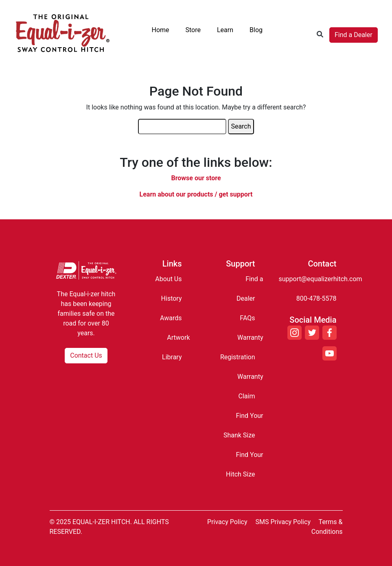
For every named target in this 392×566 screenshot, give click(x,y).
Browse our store (196, 178)
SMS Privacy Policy (283, 522)
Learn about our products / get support (196, 194)
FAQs (247, 318)
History (172, 298)
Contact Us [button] (86, 355)
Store (193, 30)
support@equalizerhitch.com (321, 279)
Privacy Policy (227, 522)
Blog (256, 30)
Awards (171, 318)
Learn (225, 30)
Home (160, 30)
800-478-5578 (316, 298)
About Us (168, 279)
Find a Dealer (354, 35)
